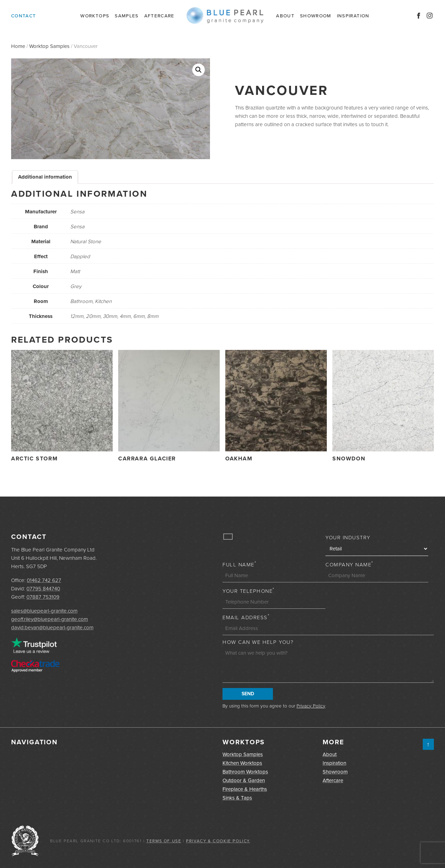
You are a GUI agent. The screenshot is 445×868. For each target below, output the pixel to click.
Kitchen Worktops (242, 763)
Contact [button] (23, 16)
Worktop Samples (49, 46)
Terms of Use (164, 841)
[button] (199, 70)
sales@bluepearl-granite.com (44, 611)
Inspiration (353, 16)
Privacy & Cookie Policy (218, 841)
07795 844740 (43, 589)
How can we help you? (258, 642)
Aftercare (159, 16)
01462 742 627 (44, 580)
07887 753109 (43, 597)
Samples (127, 16)
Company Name (349, 565)
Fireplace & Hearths (245, 789)
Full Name (239, 565)
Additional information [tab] (45, 177)
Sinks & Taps (237, 798)
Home (18, 46)
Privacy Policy (311, 706)
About (285, 16)
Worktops (95, 16)
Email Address (246, 617)
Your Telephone (249, 591)
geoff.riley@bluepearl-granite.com (50, 619)
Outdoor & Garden (244, 780)
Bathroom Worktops (245, 772)
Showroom (316, 16)
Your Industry (348, 538)
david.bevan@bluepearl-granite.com (52, 628)
